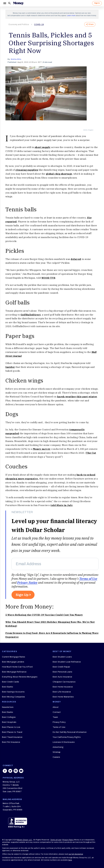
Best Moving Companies (14, 697)
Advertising (58, 747)
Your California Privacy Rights (67, 737)
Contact (57, 712)
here (70, 860)
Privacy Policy (59, 722)
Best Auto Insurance (62, 677)
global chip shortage (59, 174)
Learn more (71, 16)
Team (55, 717)
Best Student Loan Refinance (67, 662)
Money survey (42, 449)
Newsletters (8, 707)
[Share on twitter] (10, 771)
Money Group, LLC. (25, 840)
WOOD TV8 (48, 278)
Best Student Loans (62, 657)
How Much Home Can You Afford (17, 667)
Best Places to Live (11, 727)
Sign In (97, 3)
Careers (56, 757)
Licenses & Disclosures (64, 742)
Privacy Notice (27, 583)
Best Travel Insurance (12, 737)
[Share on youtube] (21, 771)
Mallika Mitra (16, 59)
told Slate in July (62, 505)
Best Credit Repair (61, 667)
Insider (10, 367)
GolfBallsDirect (31, 315)
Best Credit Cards (11, 682)
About (56, 707)
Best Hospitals (9, 722)
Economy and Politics (19, 24)
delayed (76, 259)
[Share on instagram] (16, 771)
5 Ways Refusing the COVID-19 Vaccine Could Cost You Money (44, 615)
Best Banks (8, 687)
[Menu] (5, 3)
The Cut (91, 453)
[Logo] (18, 3)
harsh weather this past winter (77, 397)
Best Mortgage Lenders (13, 662)
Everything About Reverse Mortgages (20, 677)
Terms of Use (88, 579)
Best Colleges (9, 717)
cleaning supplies (27, 170)
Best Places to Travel (12, 732)
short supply (43, 147)
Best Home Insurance (63, 687)
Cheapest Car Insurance (64, 682)
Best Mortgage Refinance (14, 672)
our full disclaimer (76, 854)
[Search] (9, 3)
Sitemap (57, 752)
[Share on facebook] (5, 771)
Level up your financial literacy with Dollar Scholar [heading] (54, 525)
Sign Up (22, 595)
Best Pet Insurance (11, 742)
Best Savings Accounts (13, 692)
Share (90, 24)
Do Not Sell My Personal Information (70, 732)
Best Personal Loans (62, 672)
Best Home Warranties (63, 697)
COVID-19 (39, 24)
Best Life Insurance (62, 692)
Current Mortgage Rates (14, 657)
